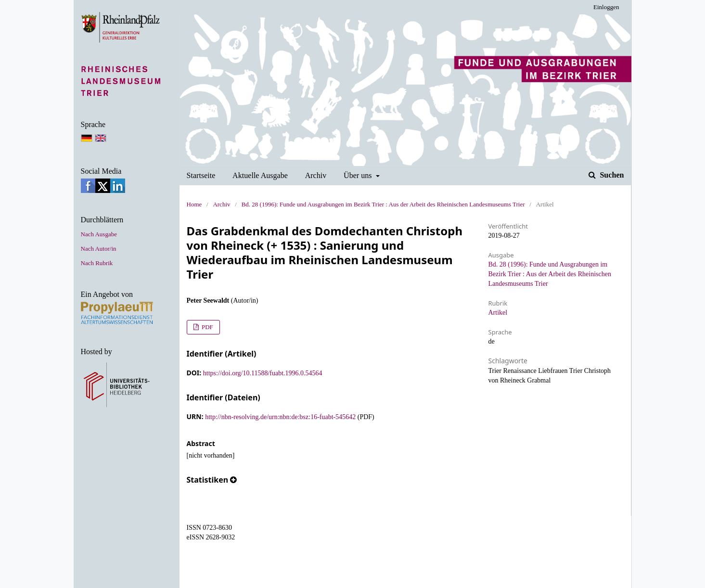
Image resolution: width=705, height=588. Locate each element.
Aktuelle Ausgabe (260, 175)
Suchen (611, 175)
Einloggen (606, 7)
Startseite (201, 175)
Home (194, 204)
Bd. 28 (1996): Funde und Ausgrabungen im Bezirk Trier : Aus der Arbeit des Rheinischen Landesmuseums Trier (383, 204)
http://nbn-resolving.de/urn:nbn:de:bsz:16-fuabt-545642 (280, 417)
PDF (207, 327)
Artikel (498, 313)
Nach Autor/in (99, 249)
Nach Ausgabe (99, 234)
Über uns (359, 175)
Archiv (316, 175)
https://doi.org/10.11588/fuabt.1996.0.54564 (263, 373)
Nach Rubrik (97, 263)
